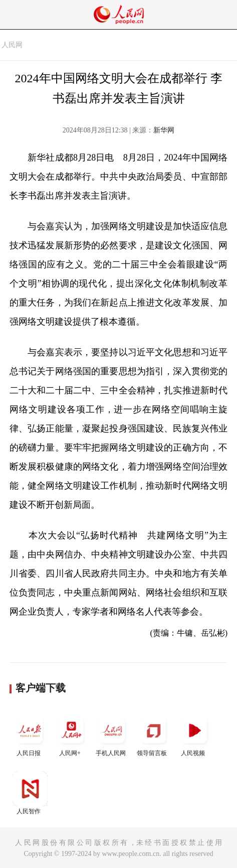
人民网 (12, 45)
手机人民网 (112, 735)
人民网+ (71, 735)
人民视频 (194, 735)
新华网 (164, 130)
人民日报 (30, 735)
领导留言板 (153, 735)
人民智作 (30, 793)
